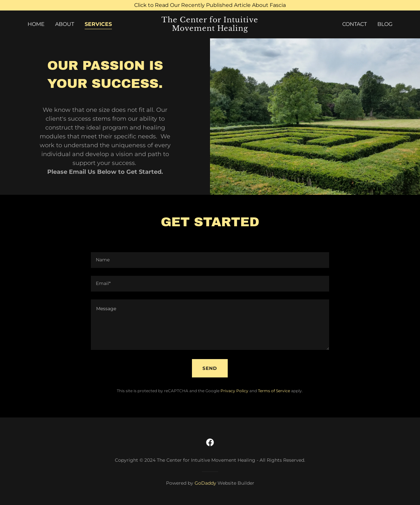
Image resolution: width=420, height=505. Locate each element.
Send (210, 368)
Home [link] (36, 24)
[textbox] (210, 260)
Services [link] (98, 24)
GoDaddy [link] (205, 483)
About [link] (65, 24)
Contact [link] (355, 24)
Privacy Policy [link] (234, 391)
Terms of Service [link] (274, 391)
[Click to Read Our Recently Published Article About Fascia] (210, 5)
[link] (210, 29)
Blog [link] (385, 24)
